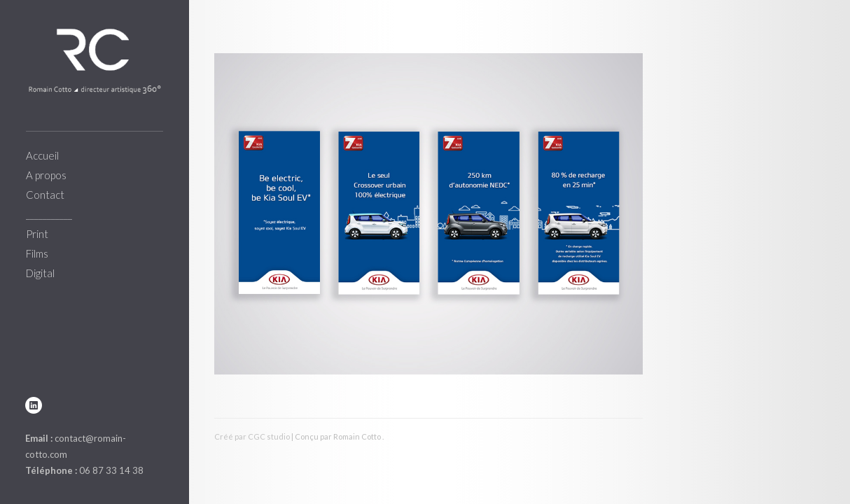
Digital (40, 273)
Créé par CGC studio (252, 436)
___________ (49, 214)
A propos (46, 175)
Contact (45, 195)
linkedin (34, 405)
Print (37, 234)
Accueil (42, 155)
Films (37, 253)
